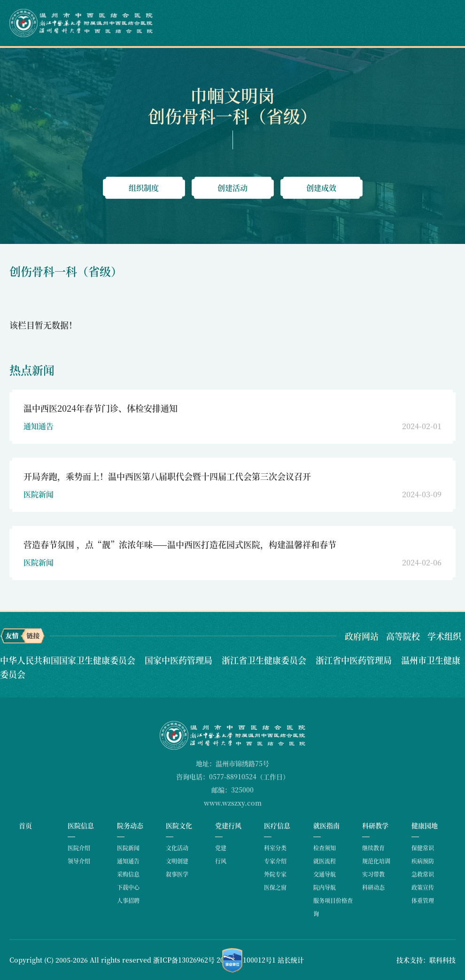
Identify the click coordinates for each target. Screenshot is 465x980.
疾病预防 (423, 861)
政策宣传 (423, 887)
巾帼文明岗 (232, 95)
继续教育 (373, 848)
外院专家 (275, 874)
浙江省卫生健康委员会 (265, 660)
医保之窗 (275, 887)
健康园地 (425, 825)
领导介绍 (79, 861)
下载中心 (128, 887)
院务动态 (130, 825)
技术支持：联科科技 (426, 960)
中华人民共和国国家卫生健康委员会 (69, 660)
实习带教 (373, 874)
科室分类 (275, 848)
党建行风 (228, 825)
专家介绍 (275, 861)
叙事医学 (177, 874)
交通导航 (325, 874)
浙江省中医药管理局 (355, 660)
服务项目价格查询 (333, 907)
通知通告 (128, 861)
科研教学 (375, 825)
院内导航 (325, 887)
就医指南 (326, 825)
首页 (25, 825)
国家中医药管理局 (180, 660)
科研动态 (373, 887)
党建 (221, 848)
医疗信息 (277, 825)
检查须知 (325, 848)
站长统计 (291, 960)
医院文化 (179, 825)
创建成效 (321, 188)
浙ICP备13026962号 (184, 960)
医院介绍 (79, 848)
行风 (221, 861)
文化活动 (177, 848)
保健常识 (423, 848)
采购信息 (128, 874)
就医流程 (325, 861)
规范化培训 (376, 861)
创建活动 (232, 188)
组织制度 (144, 188)
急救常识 (423, 874)
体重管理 (423, 900)
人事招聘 (128, 900)
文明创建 (177, 861)
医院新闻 (128, 848)
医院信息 (81, 825)
